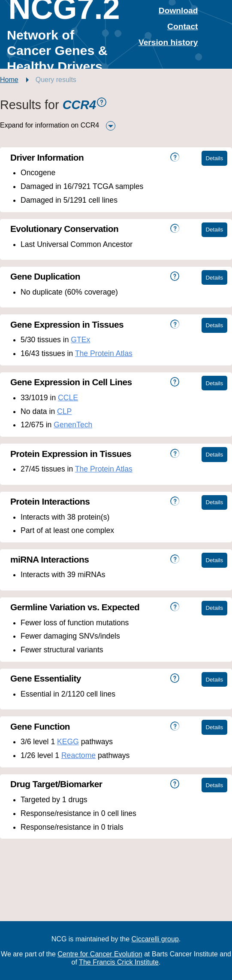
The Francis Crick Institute (119, 962)
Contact (182, 26)
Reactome (78, 755)
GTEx (80, 340)
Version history (168, 42)
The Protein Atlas (104, 353)
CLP (64, 411)
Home (9, 80)
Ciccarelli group (155, 939)
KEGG (68, 742)
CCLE (68, 398)
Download (178, 11)
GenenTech (73, 425)
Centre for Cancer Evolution (100, 954)
